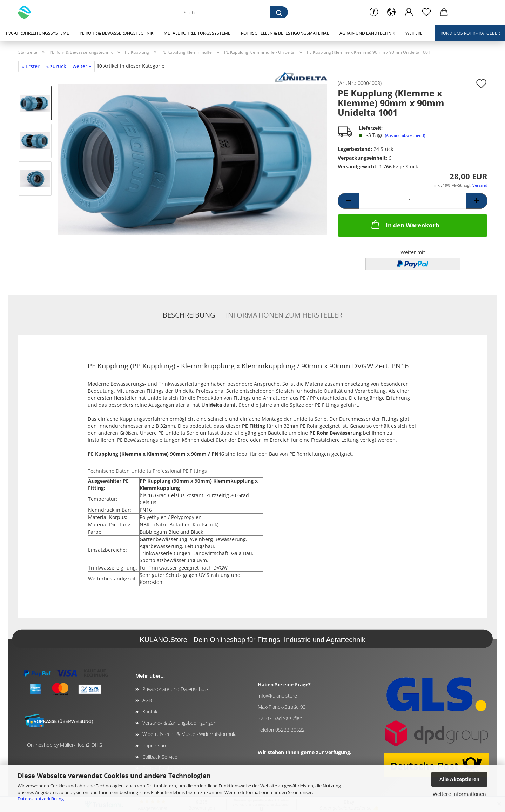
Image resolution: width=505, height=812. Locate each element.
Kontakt (151, 711)
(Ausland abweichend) (405, 135)
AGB (147, 700)
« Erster (31, 66)
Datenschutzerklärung (41, 799)
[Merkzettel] (426, 12)
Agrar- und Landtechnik (367, 33)
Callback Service (160, 757)
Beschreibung (189, 315)
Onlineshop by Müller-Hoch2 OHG (65, 745)
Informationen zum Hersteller (284, 315)
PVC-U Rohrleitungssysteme (38, 33)
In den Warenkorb (405, 225)
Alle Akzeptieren (459, 779)
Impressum (155, 746)
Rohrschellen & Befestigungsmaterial (285, 33)
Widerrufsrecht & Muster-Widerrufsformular (190, 734)
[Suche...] (279, 12)
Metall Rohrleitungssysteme (197, 33)
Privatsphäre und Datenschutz (175, 689)
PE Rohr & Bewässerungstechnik (116, 33)
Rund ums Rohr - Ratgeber (470, 33)
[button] (391, 12)
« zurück (56, 66)
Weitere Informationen (459, 794)
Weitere (414, 33)
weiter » (82, 66)
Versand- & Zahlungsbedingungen (179, 723)
